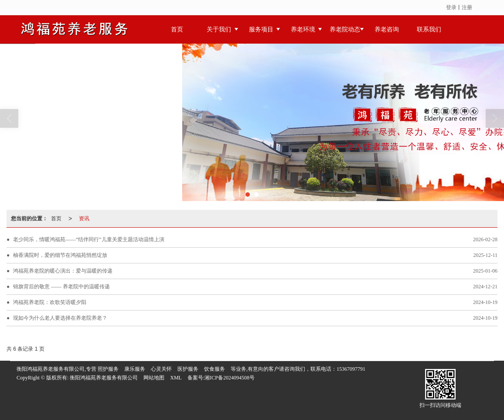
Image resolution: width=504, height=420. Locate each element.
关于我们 (219, 29)
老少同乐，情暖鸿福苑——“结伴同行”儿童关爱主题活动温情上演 (89, 239)
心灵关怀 (161, 369)
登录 (451, 7)
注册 (467, 7)
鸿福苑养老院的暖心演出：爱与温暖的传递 (63, 271)
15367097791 (351, 369)
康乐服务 (135, 369)
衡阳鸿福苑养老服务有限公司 (104, 378)
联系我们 (429, 29)
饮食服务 (215, 369)
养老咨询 (387, 29)
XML (176, 378)
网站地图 (154, 378)
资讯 (84, 219)
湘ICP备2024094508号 (230, 378)
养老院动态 (345, 29)
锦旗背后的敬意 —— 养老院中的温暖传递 (61, 287)
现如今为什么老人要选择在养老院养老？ (60, 318)
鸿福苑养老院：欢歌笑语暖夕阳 (50, 302)
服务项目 (261, 29)
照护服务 (108, 369)
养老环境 (303, 29)
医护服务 (188, 369)
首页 (177, 29)
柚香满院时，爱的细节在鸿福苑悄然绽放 (60, 255)
